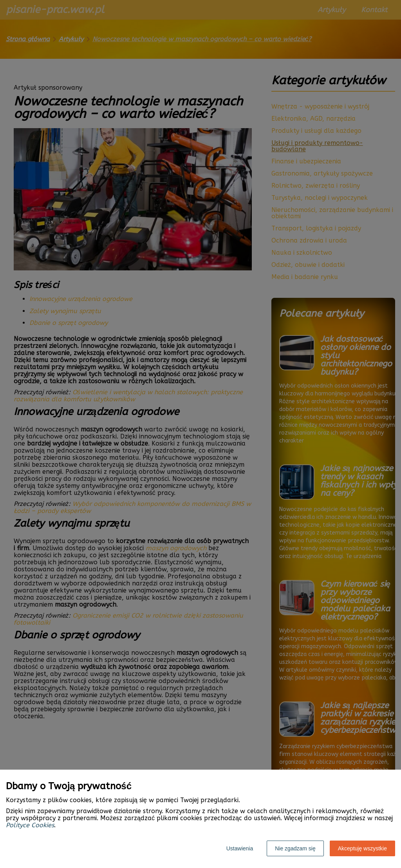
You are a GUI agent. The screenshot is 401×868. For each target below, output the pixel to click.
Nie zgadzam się (295, 848)
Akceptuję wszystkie (362, 848)
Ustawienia (240, 848)
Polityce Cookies (30, 825)
